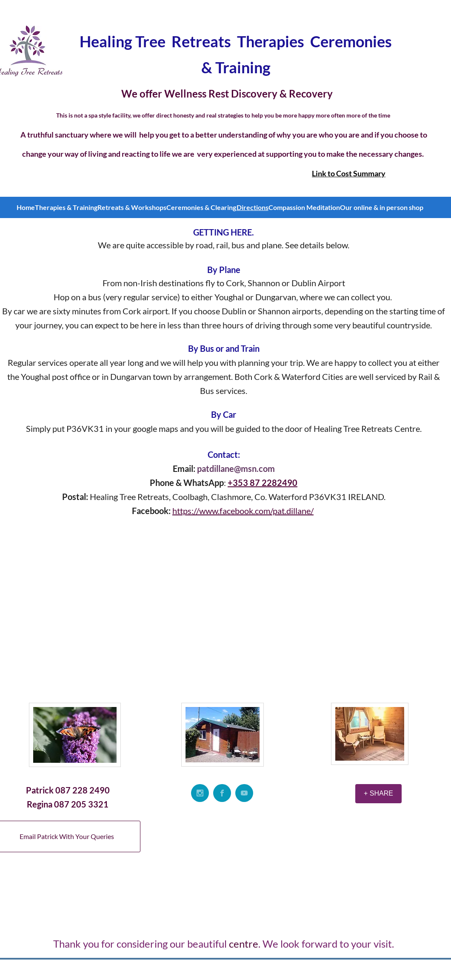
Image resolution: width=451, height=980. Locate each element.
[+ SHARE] (378, 794)
